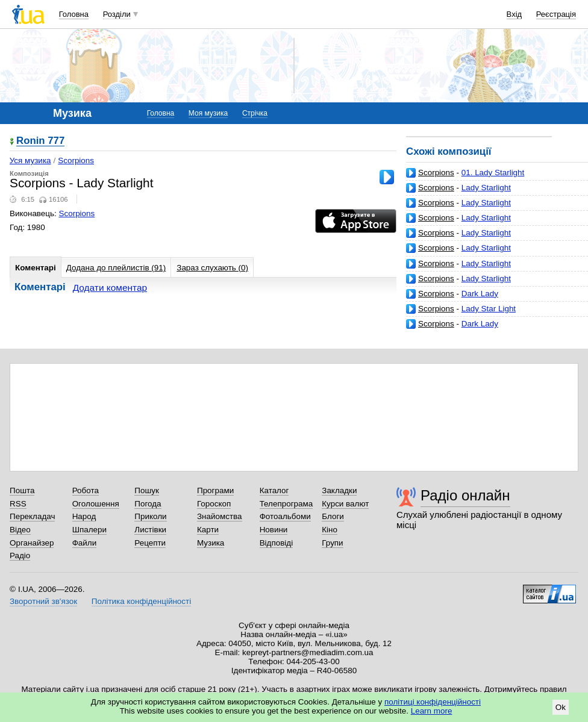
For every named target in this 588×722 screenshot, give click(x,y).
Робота (86, 490)
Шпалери (89, 530)
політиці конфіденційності (433, 702)
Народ (84, 516)
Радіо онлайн (465, 495)
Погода (148, 504)
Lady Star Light (489, 309)
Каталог (274, 490)
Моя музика (208, 113)
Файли (85, 543)
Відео (20, 530)
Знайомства (220, 516)
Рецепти (150, 543)
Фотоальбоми (285, 516)
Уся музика (30, 160)
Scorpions (436, 173)
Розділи (117, 14)
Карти (208, 530)
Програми (215, 490)
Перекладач (32, 516)
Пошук (147, 490)
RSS (18, 504)
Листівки (150, 530)
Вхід (514, 14)
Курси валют (345, 504)
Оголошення (96, 504)
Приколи (150, 516)
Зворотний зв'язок (43, 601)
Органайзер (32, 543)
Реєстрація (556, 14)
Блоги (333, 516)
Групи (332, 543)
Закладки (339, 490)
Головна (74, 14)
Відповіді (277, 543)
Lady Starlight (486, 188)
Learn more (432, 711)
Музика (211, 543)
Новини (274, 530)
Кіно (330, 530)
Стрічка (255, 113)
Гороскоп (214, 504)
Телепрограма (286, 504)
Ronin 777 (40, 141)
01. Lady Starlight (493, 173)
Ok (561, 707)
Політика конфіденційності (141, 601)
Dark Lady (480, 294)
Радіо (20, 556)
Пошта (22, 490)
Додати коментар (110, 288)
